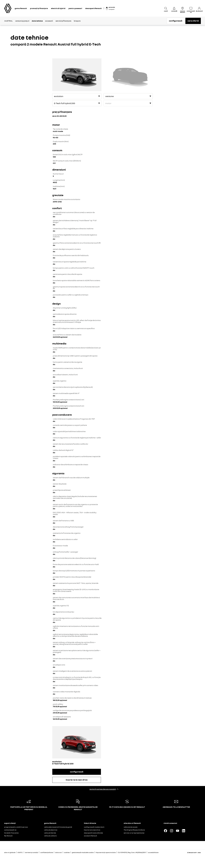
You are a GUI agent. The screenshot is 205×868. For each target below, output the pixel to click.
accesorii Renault (90, 836)
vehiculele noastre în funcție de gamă (58, 827)
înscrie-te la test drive (77, 780)
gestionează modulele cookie (83, 852)
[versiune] (77, 96)
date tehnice (37, 21)
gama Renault (21, 8)
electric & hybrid (58, 8)
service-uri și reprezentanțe (134, 833)
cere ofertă (193, 21)
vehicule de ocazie (131, 827)
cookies (67, 852)
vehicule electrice (51, 830)
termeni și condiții (32, 852)
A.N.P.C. (20, 852)
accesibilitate (153, 852)
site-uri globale (10, 852)
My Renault (8, 836)
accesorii (49, 21)
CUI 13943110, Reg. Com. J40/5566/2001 (132, 852)
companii (111, 9)
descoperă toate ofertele (93, 833)
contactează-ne (10, 830)
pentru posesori (75, 8)
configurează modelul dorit (94, 827)
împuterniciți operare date (106, 852)
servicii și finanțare (63, 21)
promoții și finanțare (39, 8)
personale (112, 7)
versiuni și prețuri (22, 21)
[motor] (77, 103)
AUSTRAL (8, 21)
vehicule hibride (50, 833)
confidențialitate (47, 852)
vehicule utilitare (50, 836)
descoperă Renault (93, 8)
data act (59, 852)
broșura (77, 21)
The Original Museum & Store (134, 830)
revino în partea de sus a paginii (103, 789)
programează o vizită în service (16, 827)
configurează (176, 21)
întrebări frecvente (11, 833)
